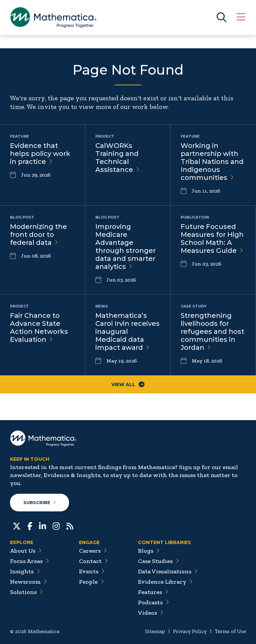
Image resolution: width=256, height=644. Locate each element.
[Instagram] (56, 525)
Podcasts (153, 602)
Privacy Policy (190, 631)
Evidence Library (165, 582)
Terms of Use (230, 631)
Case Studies (158, 561)
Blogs (149, 551)
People (91, 582)
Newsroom (28, 582)
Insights (25, 571)
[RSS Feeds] (70, 525)
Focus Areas (29, 561)
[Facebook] (30, 525)
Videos (151, 613)
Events (92, 571)
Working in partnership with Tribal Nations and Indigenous (212, 162)
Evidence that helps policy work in (40, 154)
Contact (93, 561)
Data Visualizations (168, 571)
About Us (26, 551)
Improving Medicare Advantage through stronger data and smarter (125, 247)
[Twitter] (17, 525)
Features (153, 592)
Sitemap (155, 631)
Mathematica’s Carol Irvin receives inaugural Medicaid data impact (127, 331)
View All (128, 384)
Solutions (26, 592)
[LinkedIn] (42, 525)
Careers (93, 551)
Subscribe (39, 502)
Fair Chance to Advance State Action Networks (39, 327)
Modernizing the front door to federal (38, 235)
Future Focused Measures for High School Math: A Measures (212, 239)
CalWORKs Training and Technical (117, 158)
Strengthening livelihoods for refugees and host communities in (212, 331)
